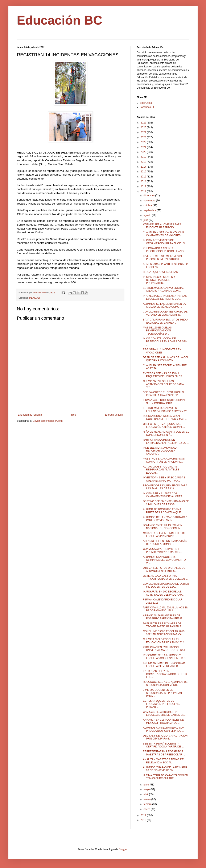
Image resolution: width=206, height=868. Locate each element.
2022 (144, 142)
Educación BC (60, 20)
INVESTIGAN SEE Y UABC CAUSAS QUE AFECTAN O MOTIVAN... (164, 479)
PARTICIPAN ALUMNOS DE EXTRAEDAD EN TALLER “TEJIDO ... (166, 441)
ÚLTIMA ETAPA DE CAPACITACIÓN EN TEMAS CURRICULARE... (165, 777)
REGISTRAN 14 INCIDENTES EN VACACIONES (162, 351)
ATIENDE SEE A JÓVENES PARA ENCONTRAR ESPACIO (162, 226)
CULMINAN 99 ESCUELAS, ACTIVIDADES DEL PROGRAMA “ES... (163, 384)
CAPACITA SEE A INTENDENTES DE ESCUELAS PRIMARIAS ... (164, 535)
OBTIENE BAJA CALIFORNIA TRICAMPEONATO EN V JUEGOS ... (166, 577)
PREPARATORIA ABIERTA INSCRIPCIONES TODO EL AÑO (163, 250)
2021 (144, 147)
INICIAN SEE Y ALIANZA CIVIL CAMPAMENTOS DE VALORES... (164, 495)
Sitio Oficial (146, 103)
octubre (148, 205)
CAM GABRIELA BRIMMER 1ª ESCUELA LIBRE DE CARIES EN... (165, 713)
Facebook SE (147, 107)
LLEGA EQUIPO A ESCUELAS (160, 272)
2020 (144, 152)
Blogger (123, 849)
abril (146, 794)
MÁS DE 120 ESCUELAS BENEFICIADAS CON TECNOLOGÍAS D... (157, 331)
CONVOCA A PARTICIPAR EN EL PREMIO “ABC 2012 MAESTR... (163, 550)
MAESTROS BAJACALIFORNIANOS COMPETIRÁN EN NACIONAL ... (164, 460)
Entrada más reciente (30, 415)
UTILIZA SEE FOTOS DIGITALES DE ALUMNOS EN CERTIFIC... (164, 569)
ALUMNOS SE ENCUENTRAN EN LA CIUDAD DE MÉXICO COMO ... (164, 305)
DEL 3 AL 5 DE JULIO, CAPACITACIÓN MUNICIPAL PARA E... (165, 737)
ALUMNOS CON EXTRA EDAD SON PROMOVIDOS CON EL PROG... (164, 729)
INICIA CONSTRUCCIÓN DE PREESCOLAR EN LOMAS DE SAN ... (165, 342)
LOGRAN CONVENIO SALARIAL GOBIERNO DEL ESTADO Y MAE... (165, 418)
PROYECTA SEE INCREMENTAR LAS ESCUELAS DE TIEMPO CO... (165, 297)
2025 (144, 127)
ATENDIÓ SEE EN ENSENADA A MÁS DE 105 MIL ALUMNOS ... (165, 542)
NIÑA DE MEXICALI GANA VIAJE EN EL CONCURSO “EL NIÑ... (166, 433)
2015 (144, 177)
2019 (144, 157)
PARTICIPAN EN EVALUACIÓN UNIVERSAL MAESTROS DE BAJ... (165, 649)
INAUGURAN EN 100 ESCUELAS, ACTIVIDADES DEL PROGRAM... (164, 593)
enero (147, 809)
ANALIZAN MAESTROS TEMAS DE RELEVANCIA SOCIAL (163, 761)
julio (146, 220)
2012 (144, 191)
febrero (148, 804)
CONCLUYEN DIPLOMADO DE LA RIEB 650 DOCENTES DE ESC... (166, 585)
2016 (144, 172)
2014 (144, 181)
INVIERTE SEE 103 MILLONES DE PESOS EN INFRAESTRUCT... (163, 258)
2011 (144, 815)
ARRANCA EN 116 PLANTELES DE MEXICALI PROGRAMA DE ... (163, 721)
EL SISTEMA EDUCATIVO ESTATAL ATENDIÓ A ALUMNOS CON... (164, 289)
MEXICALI (34, 298)
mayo (147, 789)
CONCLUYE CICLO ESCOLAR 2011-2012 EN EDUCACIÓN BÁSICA (164, 633)
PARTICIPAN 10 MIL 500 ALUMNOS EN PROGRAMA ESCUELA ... (166, 609)
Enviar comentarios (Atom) (48, 421)
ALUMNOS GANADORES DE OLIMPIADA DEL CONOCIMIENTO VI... (164, 560)
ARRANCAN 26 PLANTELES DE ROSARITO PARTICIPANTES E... (163, 617)
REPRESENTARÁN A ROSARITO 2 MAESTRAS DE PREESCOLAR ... (164, 753)
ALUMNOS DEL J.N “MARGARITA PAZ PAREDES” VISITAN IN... (165, 519)
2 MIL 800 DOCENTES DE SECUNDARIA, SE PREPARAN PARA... (162, 693)
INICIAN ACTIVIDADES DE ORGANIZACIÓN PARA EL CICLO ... (165, 242)
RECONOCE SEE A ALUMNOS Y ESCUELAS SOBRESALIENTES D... (165, 657)
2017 (144, 167)
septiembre (150, 210)
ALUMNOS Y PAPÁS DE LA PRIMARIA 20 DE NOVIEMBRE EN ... (165, 769)
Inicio (74, 415)
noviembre (150, 201)
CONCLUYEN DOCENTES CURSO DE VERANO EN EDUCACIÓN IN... (165, 313)
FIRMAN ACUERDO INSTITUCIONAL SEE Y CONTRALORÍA (164, 402)
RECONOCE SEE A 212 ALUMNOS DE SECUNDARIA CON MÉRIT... (165, 683)
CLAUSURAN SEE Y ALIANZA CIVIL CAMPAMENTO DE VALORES (164, 234)
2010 (144, 820)
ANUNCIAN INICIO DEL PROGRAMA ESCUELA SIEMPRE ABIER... (164, 665)
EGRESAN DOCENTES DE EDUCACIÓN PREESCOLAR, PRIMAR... (161, 704)
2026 (144, 123)
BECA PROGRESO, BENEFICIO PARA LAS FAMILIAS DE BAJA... (165, 487)
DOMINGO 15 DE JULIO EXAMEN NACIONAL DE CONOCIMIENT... (163, 527)
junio (147, 785)
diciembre (149, 196)
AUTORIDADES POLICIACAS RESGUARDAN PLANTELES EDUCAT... (161, 470)
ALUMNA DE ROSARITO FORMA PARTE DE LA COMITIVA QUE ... (163, 511)
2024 (144, 132)
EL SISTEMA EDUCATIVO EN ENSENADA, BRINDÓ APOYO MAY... (166, 410)
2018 (144, 162)
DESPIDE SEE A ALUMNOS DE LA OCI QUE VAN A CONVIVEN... (165, 359)
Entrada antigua (114, 415)
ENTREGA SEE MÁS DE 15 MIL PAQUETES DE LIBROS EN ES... (164, 375)
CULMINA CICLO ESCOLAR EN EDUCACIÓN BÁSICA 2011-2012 (163, 641)
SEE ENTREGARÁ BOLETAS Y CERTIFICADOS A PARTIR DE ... (163, 745)
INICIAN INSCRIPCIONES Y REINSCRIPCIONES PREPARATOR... (159, 280)
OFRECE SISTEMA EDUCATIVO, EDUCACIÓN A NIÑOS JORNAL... (164, 425)
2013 (144, 186)
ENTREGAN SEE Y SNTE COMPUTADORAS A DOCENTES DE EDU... (166, 674)
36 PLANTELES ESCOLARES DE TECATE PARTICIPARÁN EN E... (163, 625)
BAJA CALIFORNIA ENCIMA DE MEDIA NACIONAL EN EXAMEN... (165, 321)
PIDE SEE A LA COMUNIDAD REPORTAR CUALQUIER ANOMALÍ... (160, 451)
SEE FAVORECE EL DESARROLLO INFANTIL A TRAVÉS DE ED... (163, 394)
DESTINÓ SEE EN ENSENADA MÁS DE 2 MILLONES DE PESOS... (166, 503)
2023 (144, 137)
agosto (148, 215)
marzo (147, 799)
